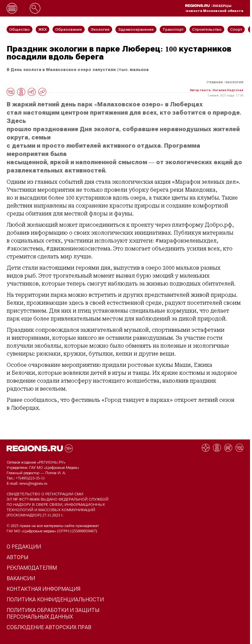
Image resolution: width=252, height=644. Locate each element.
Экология (234, 82)
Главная (215, 82)
